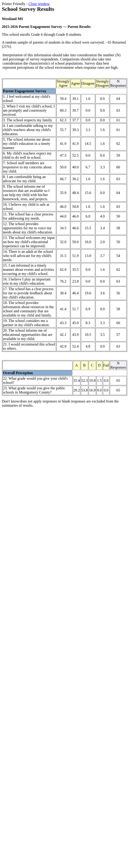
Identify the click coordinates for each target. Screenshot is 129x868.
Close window (39, 4)
